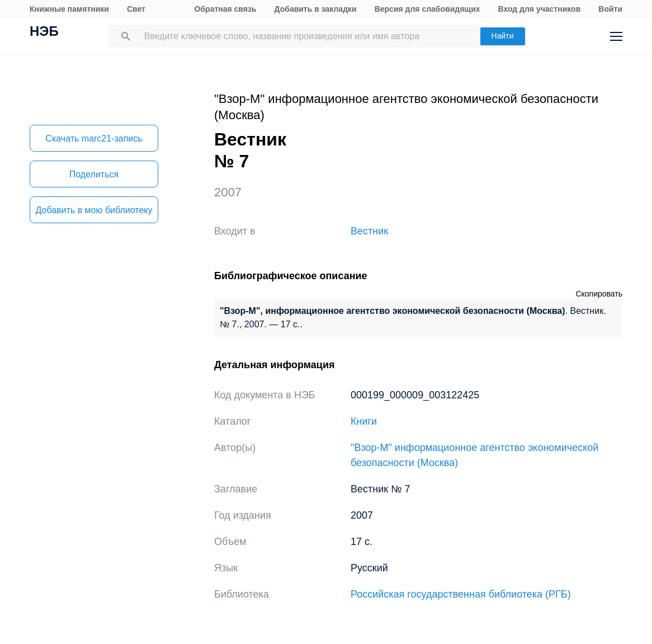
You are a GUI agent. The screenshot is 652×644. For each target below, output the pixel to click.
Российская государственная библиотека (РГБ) (461, 594)
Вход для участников (540, 9)
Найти (503, 36)
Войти (610, 9)
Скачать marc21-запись (94, 138)
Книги (364, 421)
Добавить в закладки (316, 9)
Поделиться (94, 174)
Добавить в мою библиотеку (94, 210)
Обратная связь (226, 9)
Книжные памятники (69, 9)
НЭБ (44, 32)
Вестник (369, 231)
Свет (136, 9)
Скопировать (599, 294)
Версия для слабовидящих (427, 9)
